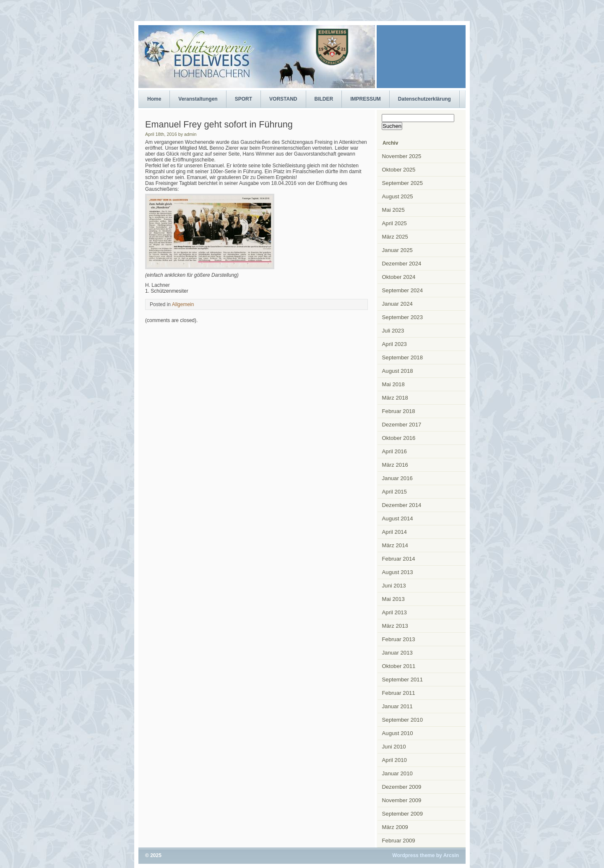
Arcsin (451, 855)
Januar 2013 (397, 653)
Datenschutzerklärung (424, 99)
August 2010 (398, 733)
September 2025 (403, 183)
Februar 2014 (399, 559)
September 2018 (403, 357)
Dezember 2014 (402, 505)
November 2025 (402, 156)
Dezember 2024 (402, 264)
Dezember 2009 (402, 787)
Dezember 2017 (402, 425)
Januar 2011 (397, 706)
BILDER (324, 99)
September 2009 (403, 814)
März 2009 (395, 827)
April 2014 (394, 532)
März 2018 (395, 398)
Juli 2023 (393, 331)
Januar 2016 (397, 478)
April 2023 (394, 344)
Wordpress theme (413, 855)
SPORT (243, 99)
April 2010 (394, 760)
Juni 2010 (394, 747)
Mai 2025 (393, 210)
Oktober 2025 (399, 170)
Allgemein (183, 304)
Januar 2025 (397, 250)
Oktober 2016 (399, 438)
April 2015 (394, 492)
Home (154, 99)
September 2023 (403, 317)
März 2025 (395, 237)
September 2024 (403, 290)
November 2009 (402, 800)
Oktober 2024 (399, 277)
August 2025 (398, 196)
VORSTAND (283, 99)
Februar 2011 (399, 693)
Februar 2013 (399, 639)
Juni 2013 (394, 586)
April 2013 (394, 612)
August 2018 (398, 371)
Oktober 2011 (399, 666)
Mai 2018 (393, 384)
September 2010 (403, 720)
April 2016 (394, 451)
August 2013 (398, 572)
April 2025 (394, 223)
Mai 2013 (393, 599)
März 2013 (395, 626)
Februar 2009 (399, 841)
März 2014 (395, 545)
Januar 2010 (397, 773)
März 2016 (395, 465)
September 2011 (403, 680)
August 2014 (398, 518)
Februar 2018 (399, 411)
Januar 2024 (397, 304)
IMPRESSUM (366, 99)
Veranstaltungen (198, 99)
